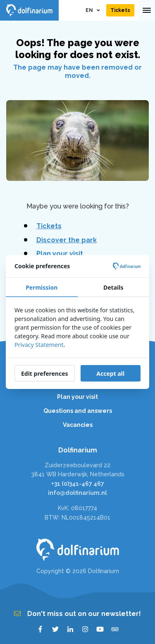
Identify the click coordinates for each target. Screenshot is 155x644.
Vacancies (78, 425)
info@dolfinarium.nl (77, 493)
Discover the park (67, 240)
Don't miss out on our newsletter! (77, 614)
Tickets (49, 226)
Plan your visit (60, 254)
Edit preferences (45, 374)
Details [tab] (113, 287)
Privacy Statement (39, 345)
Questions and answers (78, 411)
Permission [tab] (42, 287)
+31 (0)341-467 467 (78, 484)
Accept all (110, 374)
